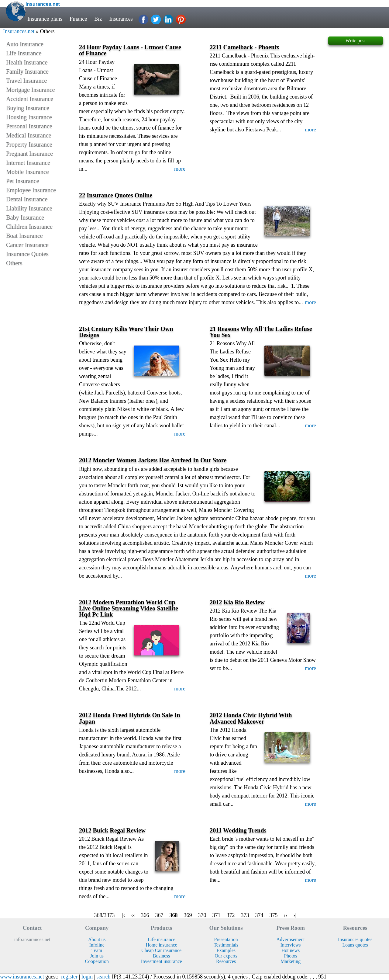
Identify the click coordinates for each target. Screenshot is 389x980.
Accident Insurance (30, 99)
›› (286, 915)
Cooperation (97, 961)
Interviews (291, 945)
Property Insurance (29, 144)
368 (174, 915)
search (104, 977)
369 (188, 915)
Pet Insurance (22, 181)
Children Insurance (29, 227)
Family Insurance (27, 71)
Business (161, 956)
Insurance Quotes (27, 254)
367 (159, 915)
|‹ (124, 915)
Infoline (97, 945)
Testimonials (226, 945)
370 (202, 915)
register (69, 977)
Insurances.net (19, 31)
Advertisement (291, 939)
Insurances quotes (355, 939)
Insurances (122, 19)
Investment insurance (162, 961)
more (180, 169)
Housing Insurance (29, 117)
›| (295, 915)
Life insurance (162, 939)
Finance (78, 19)
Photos (291, 956)
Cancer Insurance (27, 245)
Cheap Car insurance (161, 950)
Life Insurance (24, 53)
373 (245, 915)
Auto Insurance (25, 44)
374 (259, 915)
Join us (97, 956)
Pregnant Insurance (29, 154)
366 (145, 915)
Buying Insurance (28, 108)
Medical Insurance (29, 135)
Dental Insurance (27, 199)
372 (231, 915)
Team (97, 950)
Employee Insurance (31, 190)
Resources (226, 961)
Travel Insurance (26, 81)
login (87, 977)
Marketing (291, 961)
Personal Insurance (29, 126)
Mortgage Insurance (31, 90)
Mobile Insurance (28, 172)
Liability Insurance (29, 208)
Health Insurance (27, 62)
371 (217, 915)
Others (14, 263)
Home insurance (162, 945)
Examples (226, 950)
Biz (98, 19)
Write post (356, 41)
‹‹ (133, 915)
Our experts (226, 956)
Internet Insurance (28, 163)
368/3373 (104, 915)
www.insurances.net (22, 977)
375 (274, 915)
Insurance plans (45, 19)
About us (97, 939)
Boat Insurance (24, 236)
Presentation (226, 939)
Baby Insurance (25, 217)
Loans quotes (355, 945)
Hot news (291, 950)
